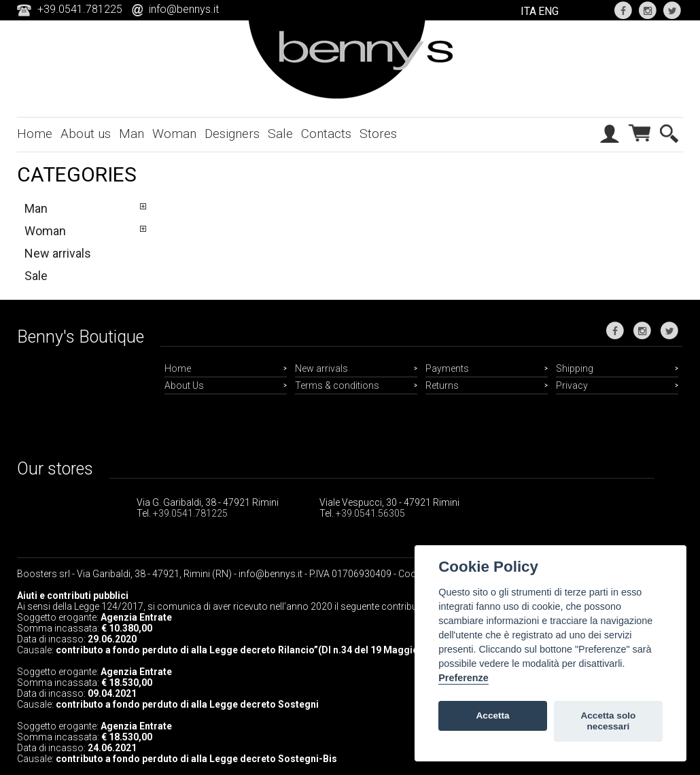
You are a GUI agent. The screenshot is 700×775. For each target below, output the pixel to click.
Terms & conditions (337, 385)
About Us (184, 385)
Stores (378, 134)
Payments (447, 368)
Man (132, 134)
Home (35, 134)
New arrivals (58, 253)
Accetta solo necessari (608, 721)
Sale (280, 134)
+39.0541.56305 (370, 513)
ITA (528, 11)
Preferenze (463, 678)
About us (86, 134)
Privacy (572, 385)
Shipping (575, 368)
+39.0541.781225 (190, 513)
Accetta (493, 716)
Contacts (326, 134)
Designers (232, 134)
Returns (442, 385)
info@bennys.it (184, 9)
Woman (174, 134)
